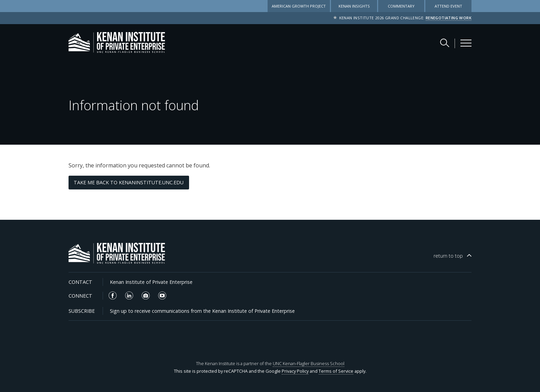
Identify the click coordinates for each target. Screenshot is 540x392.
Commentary (401, 6)
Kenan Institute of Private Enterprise (151, 282)
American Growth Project (299, 6)
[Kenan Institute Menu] (466, 43)
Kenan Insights (354, 6)
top (448, 256)
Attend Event (448, 6)
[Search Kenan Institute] (445, 43)
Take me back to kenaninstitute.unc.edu (129, 182)
